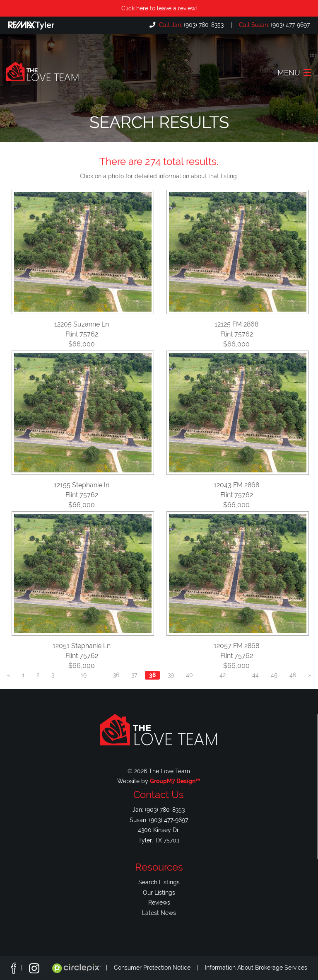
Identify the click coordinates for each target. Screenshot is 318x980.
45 (274, 675)
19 (84, 675)
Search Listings (159, 882)
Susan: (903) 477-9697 (159, 820)
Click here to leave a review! (159, 8)
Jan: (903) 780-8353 (159, 809)
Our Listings (159, 892)
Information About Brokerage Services (256, 968)
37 (134, 675)
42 (223, 675)
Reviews (159, 902)
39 (171, 675)
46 (293, 675)
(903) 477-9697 (273, 25)
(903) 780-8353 (190, 25)
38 (152, 675)
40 (189, 675)
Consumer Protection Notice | (159, 968)
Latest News (159, 913)
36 (116, 675)
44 (255, 675)
